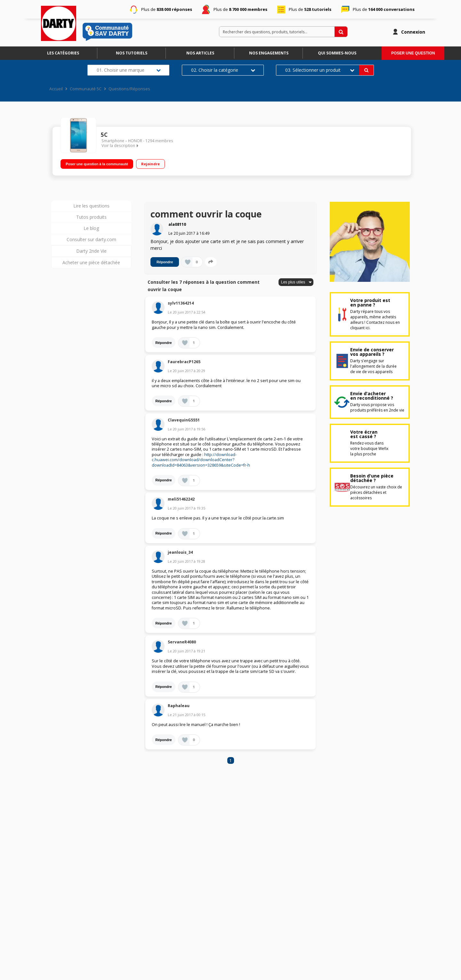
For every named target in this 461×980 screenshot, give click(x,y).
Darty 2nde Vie (91, 251)
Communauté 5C (86, 89)
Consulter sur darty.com (91, 239)
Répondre (165, 262)
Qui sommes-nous (337, 53)
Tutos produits (91, 217)
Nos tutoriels (132, 53)
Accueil (56, 89)
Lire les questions (91, 206)
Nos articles (200, 53)
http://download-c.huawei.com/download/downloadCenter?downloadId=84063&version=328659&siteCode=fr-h (201, 460)
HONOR (135, 141)
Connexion (413, 32)
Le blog (91, 228)
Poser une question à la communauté (97, 163)
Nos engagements (269, 53)
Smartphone (113, 141)
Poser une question (413, 53)
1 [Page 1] (230, 760)
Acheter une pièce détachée (91, 262)
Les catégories (63, 53)
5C (104, 135)
